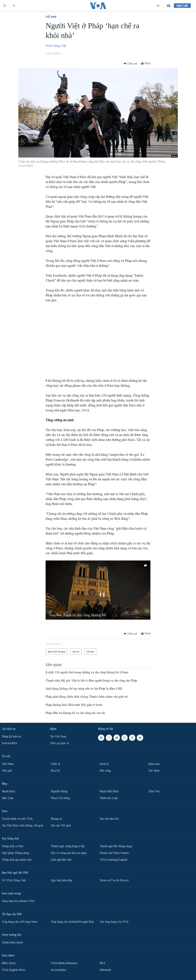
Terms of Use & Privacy (114, 880)
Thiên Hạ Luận (109, 798)
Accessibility (59, 970)
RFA (103, 963)
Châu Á (55, 764)
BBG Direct (9, 963)
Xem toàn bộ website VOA (18, 901)
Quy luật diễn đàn (62, 880)
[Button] (130, 64)
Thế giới (7, 771)
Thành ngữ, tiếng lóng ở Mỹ (68, 846)
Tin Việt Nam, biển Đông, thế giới (23, 826)
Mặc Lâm (8, 798)
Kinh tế (104, 764)
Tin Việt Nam (58, 736)
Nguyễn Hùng (59, 791)
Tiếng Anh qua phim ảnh (17, 860)
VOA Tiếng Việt (56, 46)
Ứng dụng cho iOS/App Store (20, 922)
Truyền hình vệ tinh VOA (17, 819)
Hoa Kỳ (56, 771)
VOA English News (14, 970)
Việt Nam (51, 17)
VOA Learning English (113, 860)
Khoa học (154, 764)
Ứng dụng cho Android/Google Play (72, 922)
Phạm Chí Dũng (60, 798)
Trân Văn (154, 791)
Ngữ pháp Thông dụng (15, 853)
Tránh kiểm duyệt (12, 942)
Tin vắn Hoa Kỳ (109, 819)
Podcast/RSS (10, 743)
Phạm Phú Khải (109, 791)
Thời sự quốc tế (59, 743)
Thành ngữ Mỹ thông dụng (116, 846)
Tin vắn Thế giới (61, 826)
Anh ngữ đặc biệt (61, 860)
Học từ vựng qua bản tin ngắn (69, 853)
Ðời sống (105, 771)
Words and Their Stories (114, 853)
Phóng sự (56, 819)
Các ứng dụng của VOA (114, 922)
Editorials (105, 970)
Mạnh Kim (8, 791)
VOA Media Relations (64, 963)
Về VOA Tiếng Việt (14, 880)
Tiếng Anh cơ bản (13, 846)
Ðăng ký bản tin (12, 736)
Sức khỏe (154, 771)
